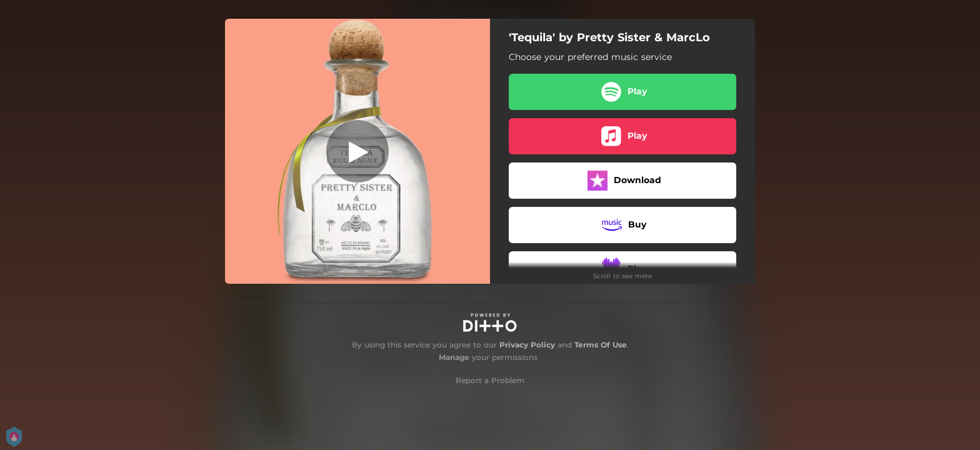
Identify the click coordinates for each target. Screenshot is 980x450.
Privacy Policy (527, 345)
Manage (454, 357)
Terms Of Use (601, 345)
